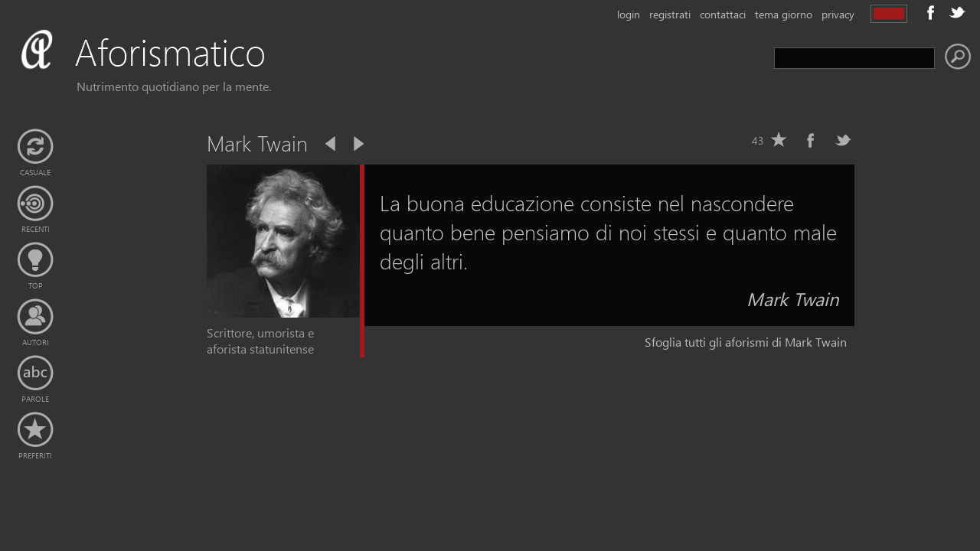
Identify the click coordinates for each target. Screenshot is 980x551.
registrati (670, 14)
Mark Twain (793, 298)
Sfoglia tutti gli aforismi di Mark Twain (746, 342)
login (629, 14)
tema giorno (784, 14)
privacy (838, 14)
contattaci (723, 14)
